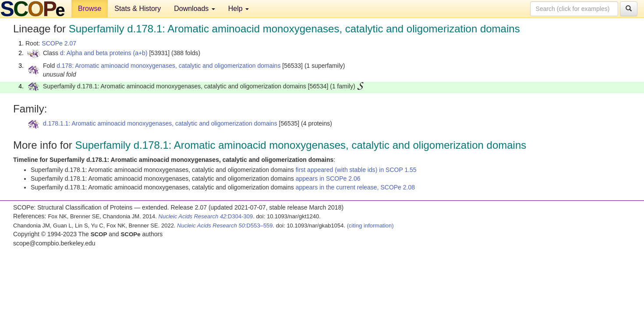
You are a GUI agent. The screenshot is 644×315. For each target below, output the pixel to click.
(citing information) (370, 226)
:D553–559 (225, 226)
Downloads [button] (195, 9)
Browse (90, 9)
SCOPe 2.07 (59, 43)
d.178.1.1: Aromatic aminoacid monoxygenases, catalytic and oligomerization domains (160, 123)
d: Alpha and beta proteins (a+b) (104, 53)
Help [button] (239, 9)
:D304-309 (206, 216)
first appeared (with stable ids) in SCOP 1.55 (356, 170)
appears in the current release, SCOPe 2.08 (355, 187)
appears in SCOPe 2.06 (328, 178)
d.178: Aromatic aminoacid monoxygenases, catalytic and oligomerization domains (168, 66)
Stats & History (138, 9)
